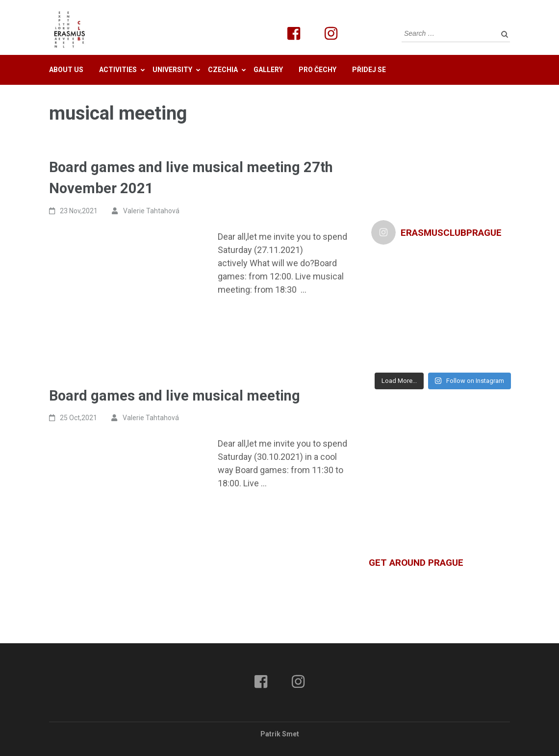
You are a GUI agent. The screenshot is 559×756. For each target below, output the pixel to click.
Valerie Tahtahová (151, 211)
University (172, 70)
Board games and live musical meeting (175, 396)
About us (66, 70)
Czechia (223, 70)
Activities (118, 70)
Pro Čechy (318, 70)
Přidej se (369, 70)
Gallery (268, 70)
